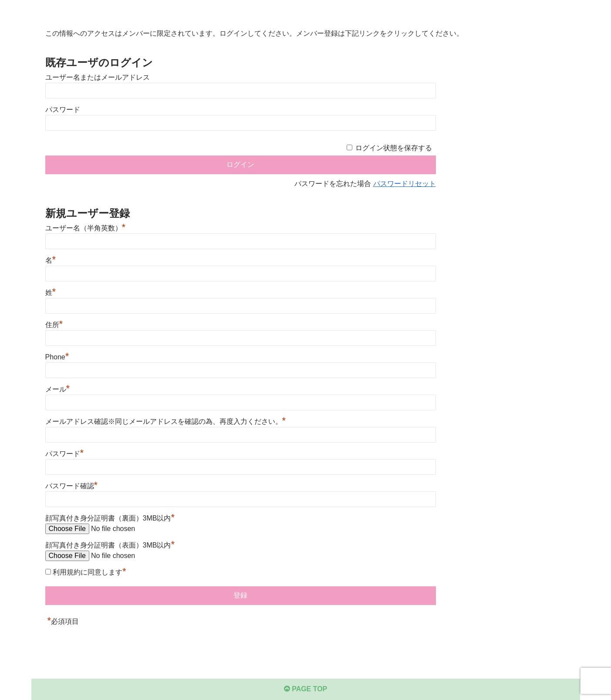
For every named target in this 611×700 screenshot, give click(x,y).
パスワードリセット (405, 184)
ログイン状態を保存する (394, 148)
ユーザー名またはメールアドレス (98, 77)
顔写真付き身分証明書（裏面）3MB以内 (110, 518)
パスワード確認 (72, 486)
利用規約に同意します (89, 572)
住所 (54, 325)
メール (58, 389)
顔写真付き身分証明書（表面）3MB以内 (110, 545)
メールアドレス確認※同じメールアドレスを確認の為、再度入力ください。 (166, 421)
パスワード (63, 110)
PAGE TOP (306, 689)
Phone (57, 357)
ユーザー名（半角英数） (86, 228)
